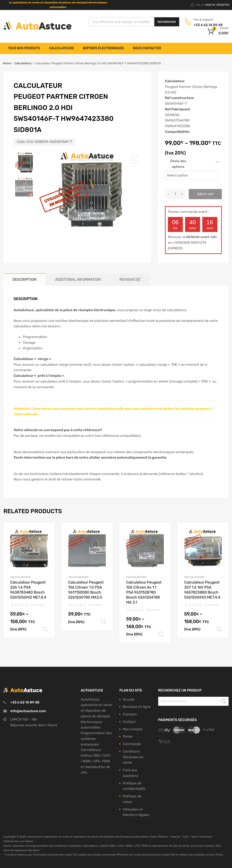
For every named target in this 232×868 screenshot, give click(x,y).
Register (223, 5)
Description (24, 280)
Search (224, 702)
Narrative (34, 850)
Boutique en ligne (137, 707)
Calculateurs (62, 48)
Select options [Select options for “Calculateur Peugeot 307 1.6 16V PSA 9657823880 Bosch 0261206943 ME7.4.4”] (219, 629)
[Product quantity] (175, 194)
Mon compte (133, 729)
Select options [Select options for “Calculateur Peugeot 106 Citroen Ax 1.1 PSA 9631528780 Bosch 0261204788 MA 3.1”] (161, 634)
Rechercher (167, 22)
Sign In (210, 5)
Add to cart (205, 194)
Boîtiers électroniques (103, 48)
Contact (129, 722)
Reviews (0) (130, 280)
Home (7, 63)
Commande (132, 744)
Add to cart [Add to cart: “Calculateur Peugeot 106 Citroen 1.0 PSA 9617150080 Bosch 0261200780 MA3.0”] (103, 622)
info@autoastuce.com (28, 711)
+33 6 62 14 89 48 (205, 25)
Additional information (78, 280)
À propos (130, 714)
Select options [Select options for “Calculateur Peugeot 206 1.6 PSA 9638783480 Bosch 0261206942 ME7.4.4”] (45, 629)
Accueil (129, 699)
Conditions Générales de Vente (133, 757)
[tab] (24, 280)
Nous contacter (147, 48)
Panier (128, 736)
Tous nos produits (24, 48)
